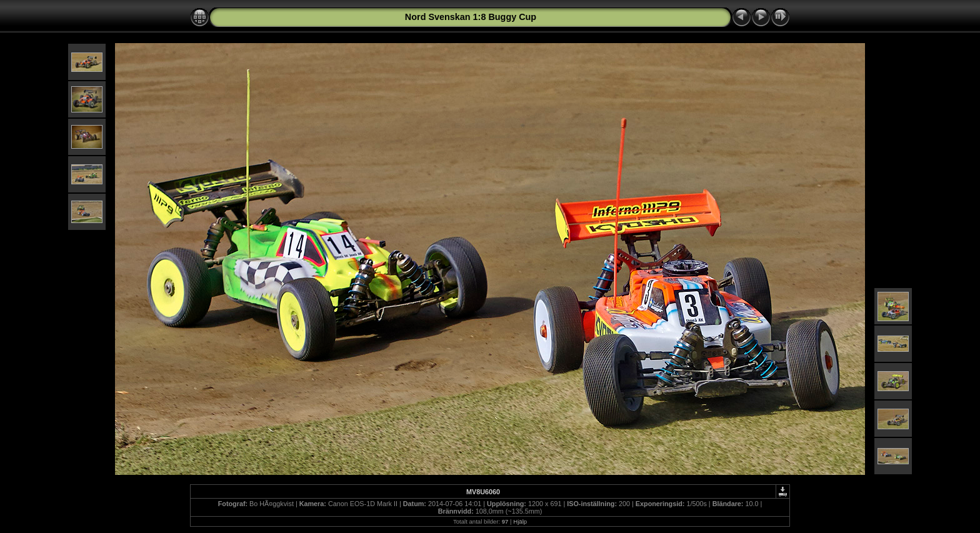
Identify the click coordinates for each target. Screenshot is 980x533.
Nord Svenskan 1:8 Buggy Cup (471, 17)
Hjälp (520, 521)
